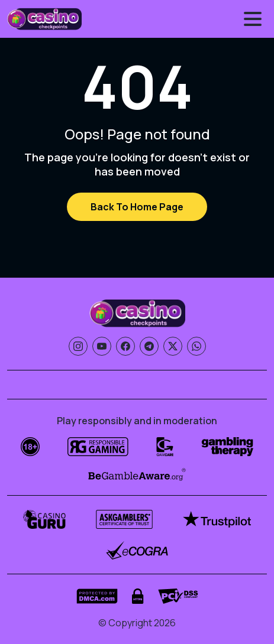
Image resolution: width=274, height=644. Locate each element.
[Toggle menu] (253, 19)
